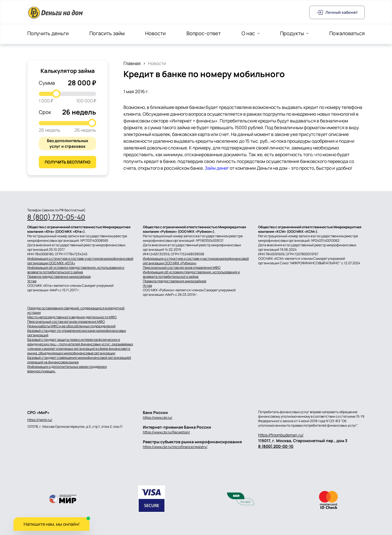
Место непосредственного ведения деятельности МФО (72, 317)
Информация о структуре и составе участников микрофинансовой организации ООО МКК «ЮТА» (80, 261)
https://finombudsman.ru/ (281, 435)
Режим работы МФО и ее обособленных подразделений (71, 326)
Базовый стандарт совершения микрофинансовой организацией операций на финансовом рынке (79, 360)
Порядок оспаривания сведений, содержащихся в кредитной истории (76, 310)
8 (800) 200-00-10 (276, 446)
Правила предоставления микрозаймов (59, 277)
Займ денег (217, 168)
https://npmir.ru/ (40, 420)
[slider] (56, 94)
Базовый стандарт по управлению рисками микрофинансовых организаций (77, 333)
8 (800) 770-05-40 (56, 217)
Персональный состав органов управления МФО (182, 268)
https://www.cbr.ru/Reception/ (166, 432)
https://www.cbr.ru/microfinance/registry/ (175, 447)
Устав (32, 281)
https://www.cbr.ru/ (158, 418)
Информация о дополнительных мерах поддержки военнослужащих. (67, 369)
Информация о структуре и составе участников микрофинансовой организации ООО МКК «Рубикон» (196, 261)
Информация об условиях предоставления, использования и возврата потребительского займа (76, 270)
